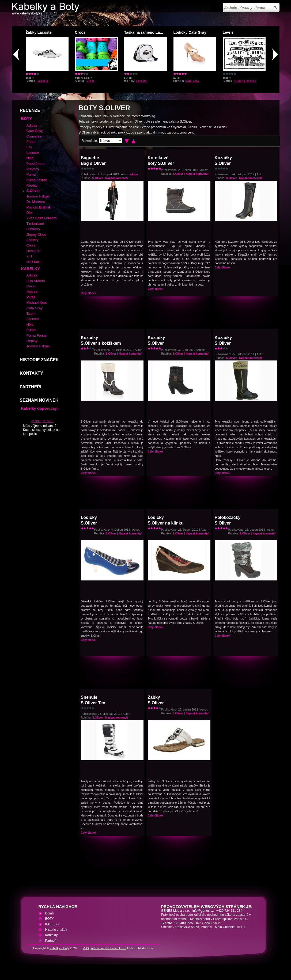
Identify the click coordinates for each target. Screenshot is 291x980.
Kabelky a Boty (59, 948)
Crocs (80, 32)
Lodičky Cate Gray (190, 32)
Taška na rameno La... (144, 32)
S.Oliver (97, 178)
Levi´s (228, 32)
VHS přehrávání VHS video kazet (105, 948)
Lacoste (43, 81)
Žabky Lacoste (39, 32)
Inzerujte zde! (42, 421)
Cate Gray (192, 81)
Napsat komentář (117, 178)
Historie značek (245, 81)
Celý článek (89, 293)
